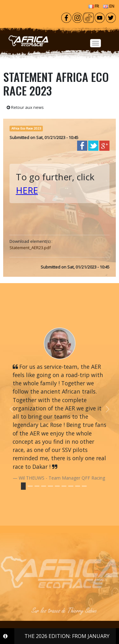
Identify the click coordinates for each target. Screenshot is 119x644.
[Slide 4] (50, 486)
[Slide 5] (57, 486)
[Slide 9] (84, 486)
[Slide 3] (44, 486)
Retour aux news (25, 107)
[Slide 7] (71, 486)
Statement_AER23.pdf (30, 248)
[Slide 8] (78, 486)
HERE (27, 190)
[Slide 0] (23, 486)
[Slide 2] (37, 486)
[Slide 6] (64, 486)
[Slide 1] (30, 486)
